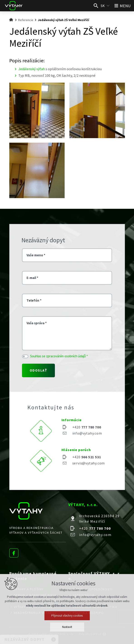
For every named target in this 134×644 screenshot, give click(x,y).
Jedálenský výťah (32, 69)
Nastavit (67, 627)
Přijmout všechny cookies (67, 616)
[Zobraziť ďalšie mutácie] (108, 6)
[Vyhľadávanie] (96, 6)
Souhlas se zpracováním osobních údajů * (59, 356)
